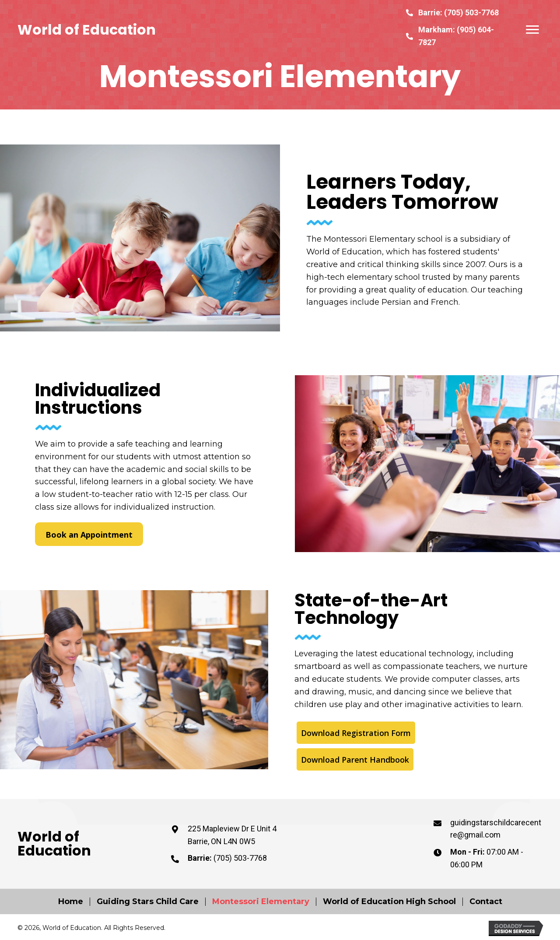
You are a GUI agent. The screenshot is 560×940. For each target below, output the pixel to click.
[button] (532, 30)
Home (71, 902)
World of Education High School (389, 902)
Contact (486, 902)
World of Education (87, 30)
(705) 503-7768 (471, 12)
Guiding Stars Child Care (148, 902)
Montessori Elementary (261, 902)
